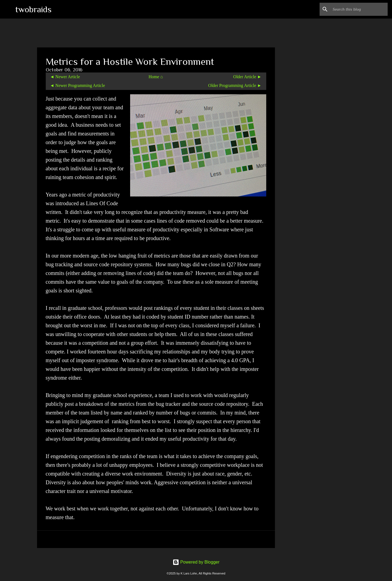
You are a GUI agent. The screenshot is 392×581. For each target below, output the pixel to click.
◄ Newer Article (65, 77)
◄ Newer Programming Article (78, 85)
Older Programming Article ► (235, 85)
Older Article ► (247, 77)
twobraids (33, 9)
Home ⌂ (156, 77)
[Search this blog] (359, 9)
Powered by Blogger (196, 562)
